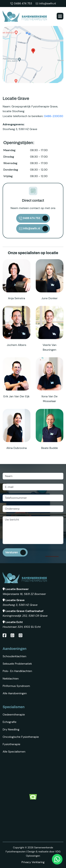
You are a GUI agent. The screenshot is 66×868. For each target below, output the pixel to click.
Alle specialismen (14, 752)
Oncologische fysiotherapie (21, 737)
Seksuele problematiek (17, 664)
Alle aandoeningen (15, 693)
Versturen (12, 552)
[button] (60, 16)
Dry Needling (11, 729)
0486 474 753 (21, 4)
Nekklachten (11, 679)
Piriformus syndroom (16, 686)
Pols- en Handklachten (17, 671)
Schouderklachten (14, 656)
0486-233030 (54, 116)
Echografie (10, 722)
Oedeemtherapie (14, 715)
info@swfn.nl (46, 4)
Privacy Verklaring (33, 862)
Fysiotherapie (11, 744)
